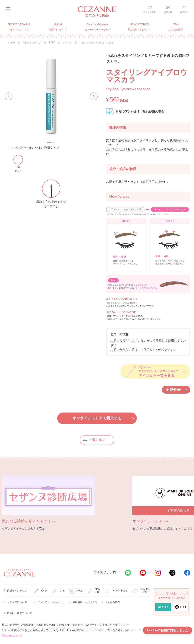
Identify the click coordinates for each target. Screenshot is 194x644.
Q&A (176, 27)
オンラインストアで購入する (97, 418)
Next (93, 96)
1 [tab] (49, 142)
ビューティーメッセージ (49, 602)
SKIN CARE (94, 591)
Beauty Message (97, 27)
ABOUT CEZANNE (19, 27)
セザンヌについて (15, 602)
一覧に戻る (97, 440)
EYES (41, 591)
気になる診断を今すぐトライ (27, 521)
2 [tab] (53, 142)
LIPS (58, 591)
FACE (76, 591)
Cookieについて (12, 636)
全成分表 (173, 390)
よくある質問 (111, 602)
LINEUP (58, 27)
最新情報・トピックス (83, 602)
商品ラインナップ (15, 591)
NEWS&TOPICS (139, 27)
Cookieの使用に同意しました (168, 630)
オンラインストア (115, 521)
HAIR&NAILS (116, 591)
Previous (9, 96)
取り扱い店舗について (18, 613)
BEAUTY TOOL (141, 591)
